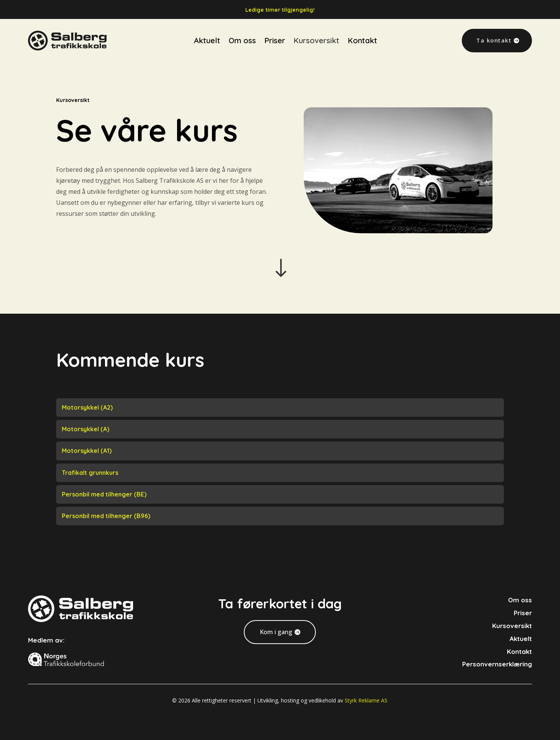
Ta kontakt (494, 30)
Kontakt (362, 31)
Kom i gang (276, 632)
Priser (275, 31)
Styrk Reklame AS (366, 700)
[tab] (280, 408)
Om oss (242, 31)
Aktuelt (207, 31)
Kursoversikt (316, 31)
